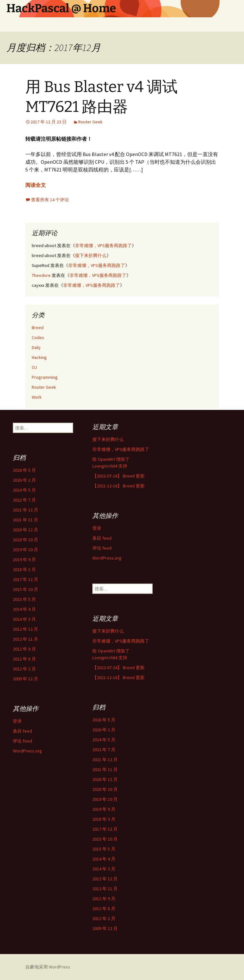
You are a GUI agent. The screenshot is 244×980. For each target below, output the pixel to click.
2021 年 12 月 (25, 510)
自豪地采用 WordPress (48, 967)
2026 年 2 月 (24, 480)
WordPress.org (107, 558)
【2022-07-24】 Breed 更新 (118, 476)
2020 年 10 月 (25, 540)
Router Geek (90, 122)
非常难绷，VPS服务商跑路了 (103, 245)
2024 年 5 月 (24, 490)
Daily (36, 347)
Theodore (41, 275)
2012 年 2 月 (24, 669)
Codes (38, 337)
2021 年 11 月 (25, 520)
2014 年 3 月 (24, 619)
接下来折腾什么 (91, 255)
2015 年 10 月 (25, 589)
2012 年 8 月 (24, 659)
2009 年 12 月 (25, 679)
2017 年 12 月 (25, 579)
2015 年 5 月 (24, 599)
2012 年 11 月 (25, 639)
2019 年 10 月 (25, 550)
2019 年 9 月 (24, 560)
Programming (45, 377)
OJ (34, 367)
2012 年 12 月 (25, 629)
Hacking (39, 357)
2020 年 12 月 (25, 530)
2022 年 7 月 (24, 500)
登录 (97, 528)
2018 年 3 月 (24, 569)
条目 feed (102, 538)
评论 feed (102, 548)
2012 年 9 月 (24, 649)
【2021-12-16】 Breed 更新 (118, 486)
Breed (38, 328)
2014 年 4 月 (24, 609)
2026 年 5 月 (24, 470)
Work (37, 397)
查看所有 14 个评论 (50, 200)
